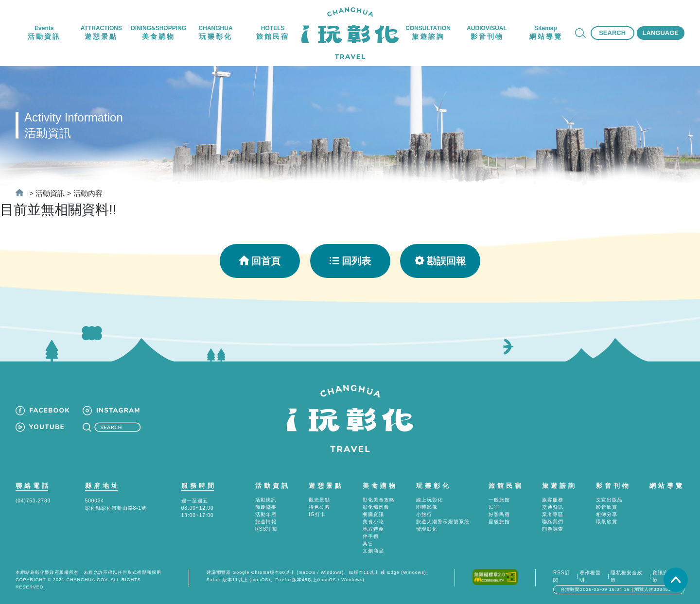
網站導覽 (667, 486)
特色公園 (319, 507)
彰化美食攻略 (379, 500)
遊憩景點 (326, 486)
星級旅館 (499, 522)
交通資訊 (553, 507)
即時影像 (427, 507)
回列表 (350, 261)
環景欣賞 (607, 522)
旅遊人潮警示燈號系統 (443, 522)
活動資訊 (50, 193)
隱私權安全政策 (627, 576)
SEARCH (612, 33)
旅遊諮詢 (560, 486)
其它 (368, 544)
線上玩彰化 (429, 500)
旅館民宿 (506, 486)
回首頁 (260, 261)
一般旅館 (499, 500)
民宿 (494, 507)
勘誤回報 (440, 261)
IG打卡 (317, 514)
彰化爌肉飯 (376, 507)
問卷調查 (553, 529)
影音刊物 (613, 486)
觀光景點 (319, 500)
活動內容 (88, 193)
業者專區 (553, 514)
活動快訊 (266, 500)
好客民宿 (499, 514)
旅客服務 (553, 500)
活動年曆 (266, 514)
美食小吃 (373, 522)
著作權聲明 (590, 576)
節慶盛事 (266, 507)
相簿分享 (607, 514)
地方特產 (373, 529)
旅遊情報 (266, 522)
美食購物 (380, 486)
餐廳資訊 (373, 514)
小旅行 (424, 514)
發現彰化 (427, 529)
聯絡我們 (553, 522)
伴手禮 (371, 536)
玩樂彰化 (434, 486)
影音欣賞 (607, 507)
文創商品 (373, 551)
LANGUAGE (661, 33)
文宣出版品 (609, 500)
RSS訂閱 (266, 529)
